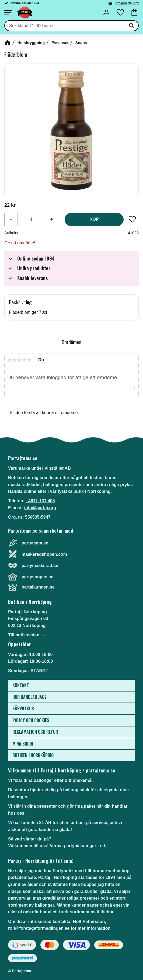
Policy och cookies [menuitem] (31, 720)
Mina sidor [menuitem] (23, 744)
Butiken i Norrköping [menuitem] (33, 755)
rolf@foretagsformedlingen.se (39, 928)
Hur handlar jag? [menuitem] (29, 697)
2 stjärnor (15, 360)
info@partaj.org (127, 3)
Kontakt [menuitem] (21, 685)
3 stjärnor (19, 360)
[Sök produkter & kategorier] (65, 26)
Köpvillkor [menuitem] (23, 708)
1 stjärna (10, 360)
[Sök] (131, 26)
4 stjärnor (24, 360)
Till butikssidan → (27, 635)
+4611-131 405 (40, 501)
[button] (8, 13)
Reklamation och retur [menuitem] (35, 732)
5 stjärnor (29, 360)
